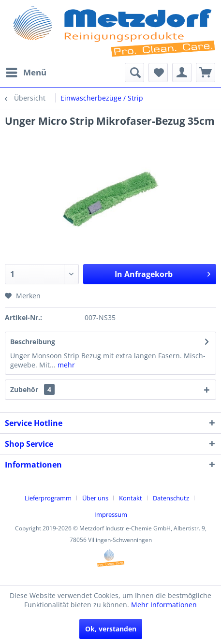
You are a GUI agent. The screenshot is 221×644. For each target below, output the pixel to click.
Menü (26, 71)
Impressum (111, 514)
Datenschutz (171, 498)
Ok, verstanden (111, 629)
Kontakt (131, 498)
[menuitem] (26, 73)
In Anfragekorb (162, 273)
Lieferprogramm (48, 498)
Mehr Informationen (164, 605)
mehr (65, 365)
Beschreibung (33, 342)
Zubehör (32, 389)
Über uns (95, 498)
